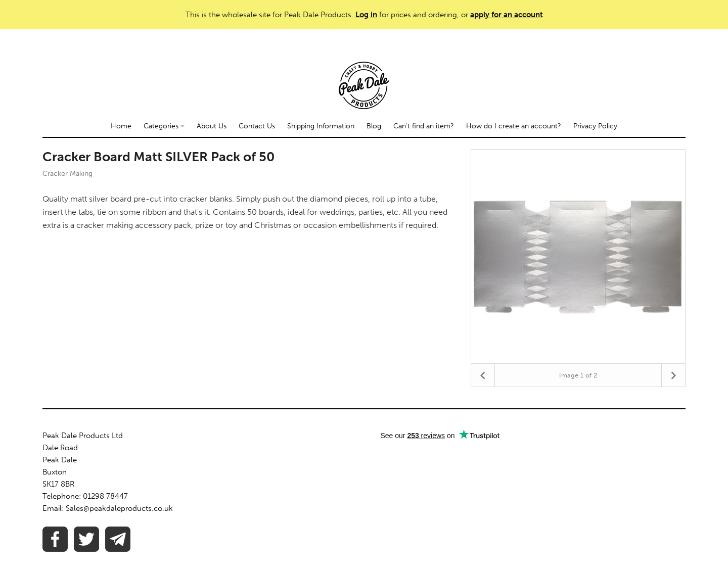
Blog (374, 126)
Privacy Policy (595, 126)
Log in (366, 15)
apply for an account (507, 15)
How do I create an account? (514, 126)
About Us (212, 126)
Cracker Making (67, 174)
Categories (164, 126)
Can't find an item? (424, 126)
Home (121, 126)
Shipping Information (321, 126)
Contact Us (257, 126)
